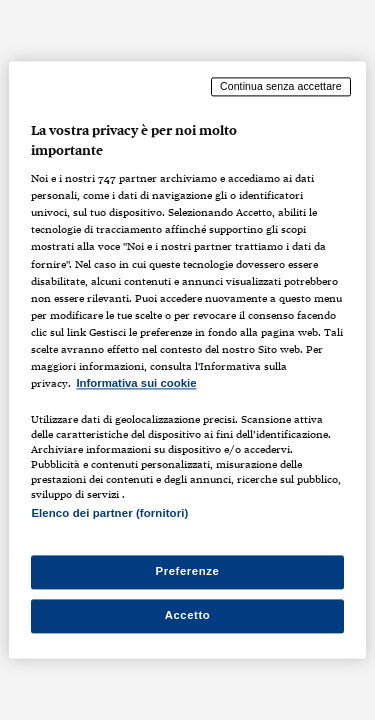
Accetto (188, 616)
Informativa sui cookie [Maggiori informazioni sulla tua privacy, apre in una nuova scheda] (136, 383)
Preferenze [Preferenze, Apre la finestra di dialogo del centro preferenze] (188, 572)
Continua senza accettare (281, 86)
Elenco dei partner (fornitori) (109, 513)
